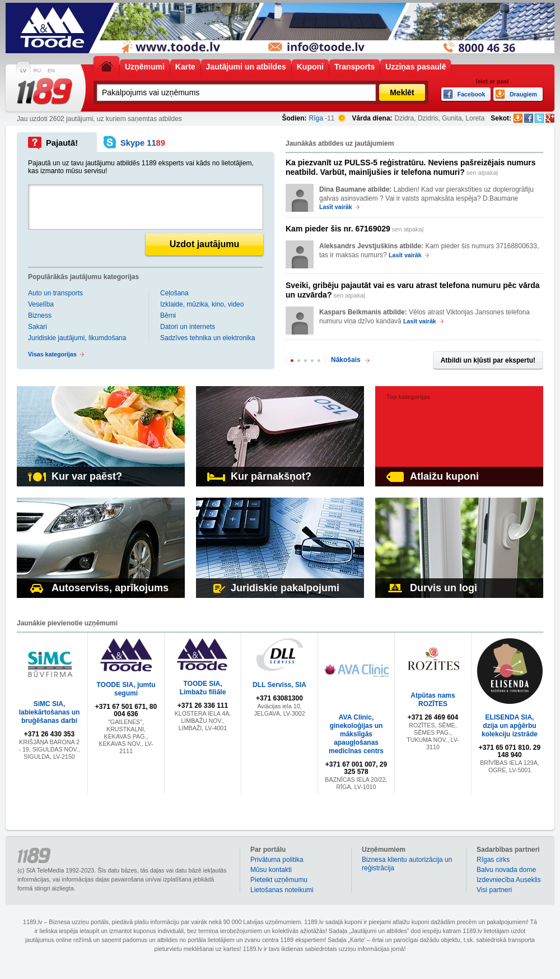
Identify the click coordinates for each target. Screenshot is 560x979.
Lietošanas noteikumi (282, 890)
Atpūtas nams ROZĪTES (433, 700)
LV (23, 71)
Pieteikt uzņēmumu (279, 880)
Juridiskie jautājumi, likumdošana (77, 338)
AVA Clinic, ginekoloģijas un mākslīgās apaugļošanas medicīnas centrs (356, 734)
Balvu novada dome (506, 870)
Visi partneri (494, 890)
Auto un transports (55, 293)
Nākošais (346, 360)
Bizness (40, 315)
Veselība (41, 304)
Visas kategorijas (52, 354)
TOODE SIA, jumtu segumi (126, 689)
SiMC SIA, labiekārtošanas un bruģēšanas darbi (50, 712)
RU (37, 71)
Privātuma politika (277, 860)
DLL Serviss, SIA (279, 685)
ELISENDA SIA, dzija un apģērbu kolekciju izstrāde (510, 726)
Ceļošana (174, 293)
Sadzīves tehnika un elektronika (207, 338)
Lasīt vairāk (336, 207)
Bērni (168, 315)
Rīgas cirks (493, 860)
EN (51, 71)
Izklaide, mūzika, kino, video (202, 304)
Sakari (38, 327)
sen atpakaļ (411, 167)
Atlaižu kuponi (433, 476)
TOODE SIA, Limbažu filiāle (203, 688)
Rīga (316, 118)
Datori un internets (188, 327)
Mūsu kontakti (271, 870)
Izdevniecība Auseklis (509, 880)
